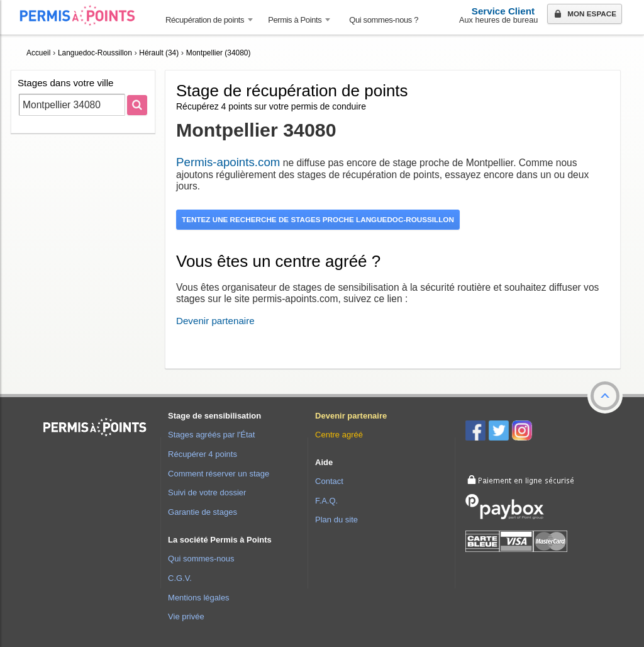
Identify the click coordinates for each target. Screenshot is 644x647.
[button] (605, 396)
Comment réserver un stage (219, 474)
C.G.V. (180, 578)
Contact (329, 481)
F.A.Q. (326, 501)
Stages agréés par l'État (211, 435)
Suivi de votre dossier (207, 492)
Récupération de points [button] (205, 20)
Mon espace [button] (584, 14)
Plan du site (336, 520)
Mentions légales (199, 598)
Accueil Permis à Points (84, 15)
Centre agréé (339, 435)
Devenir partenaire (215, 321)
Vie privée (186, 616)
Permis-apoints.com (228, 162)
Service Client (503, 11)
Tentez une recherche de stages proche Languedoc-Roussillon (318, 219)
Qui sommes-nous (201, 559)
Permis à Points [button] (295, 20)
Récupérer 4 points (203, 454)
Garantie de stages (203, 512)
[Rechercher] (137, 105)
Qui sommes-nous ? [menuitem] (384, 20)
